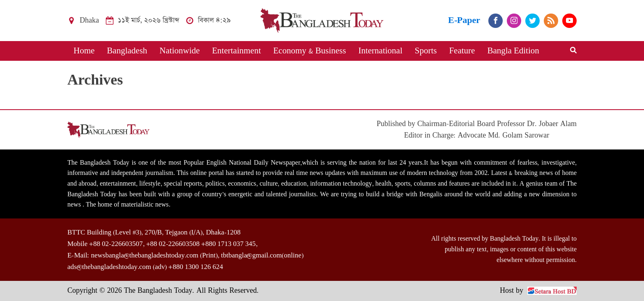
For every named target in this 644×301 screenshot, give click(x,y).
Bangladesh (127, 51)
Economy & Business (309, 51)
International (380, 51)
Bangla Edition (513, 51)
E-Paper (464, 20)
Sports (426, 51)
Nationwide (179, 51)
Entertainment (236, 51)
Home (84, 51)
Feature (462, 51)
